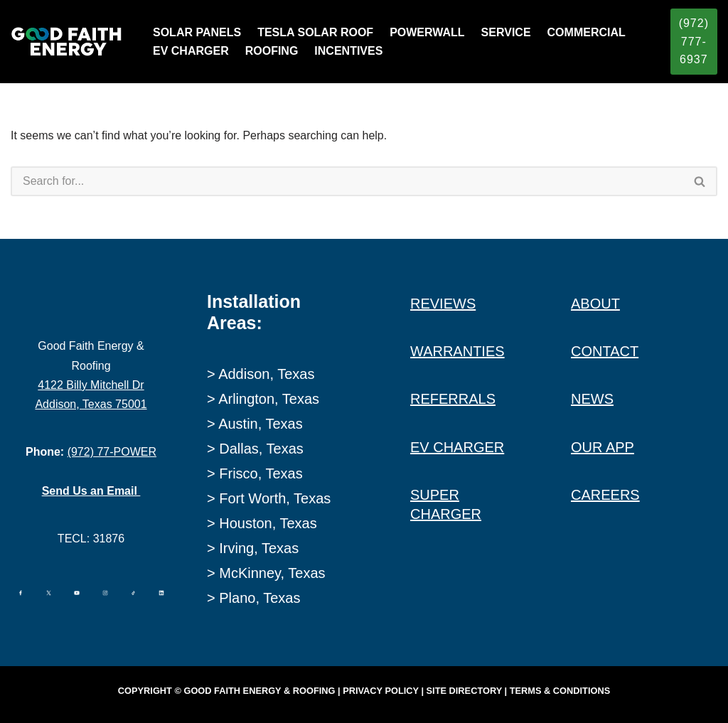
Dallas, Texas (261, 449)
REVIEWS (443, 304)
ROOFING (272, 51)
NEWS (592, 399)
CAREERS (605, 495)
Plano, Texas (259, 598)
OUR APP (603, 447)
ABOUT (595, 304)
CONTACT (605, 351)
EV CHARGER (191, 51)
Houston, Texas (268, 523)
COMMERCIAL (587, 32)
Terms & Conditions (560, 691)
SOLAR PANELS (197, 32)
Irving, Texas (259, 548)
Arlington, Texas (269, 399)
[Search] (347, 181)
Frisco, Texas (261, 473)
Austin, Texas (261, 424)
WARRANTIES (457, 351)
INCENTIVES (348, 51)
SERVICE (506, 32)
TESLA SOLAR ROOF (315, 32)
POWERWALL (427, 32)
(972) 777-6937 (694, 41)
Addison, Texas (266, 374)
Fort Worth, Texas (275, 498)
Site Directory (464, 691)
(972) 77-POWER (112, 452)
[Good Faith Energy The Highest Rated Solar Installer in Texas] (70, 42)
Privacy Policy (381, 691)
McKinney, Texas (272, 573)
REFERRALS (453, 399)
